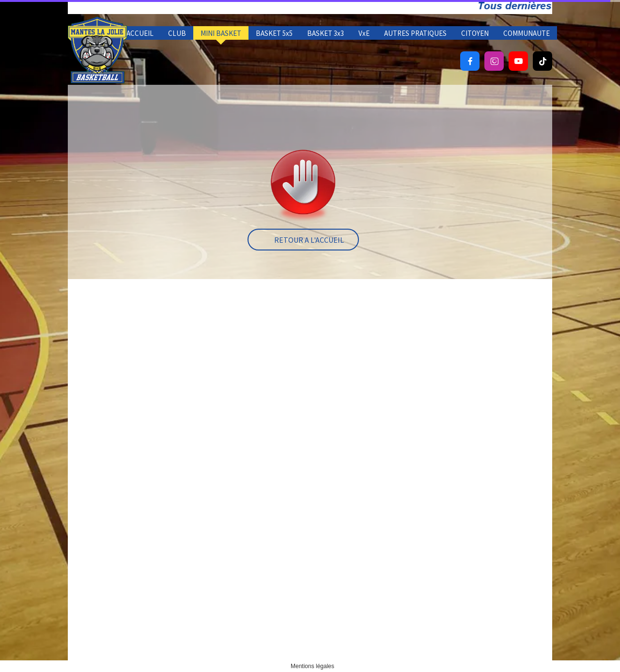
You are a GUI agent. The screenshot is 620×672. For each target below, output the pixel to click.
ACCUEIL (140, 33)
